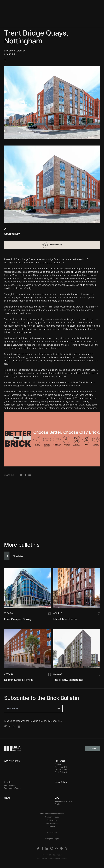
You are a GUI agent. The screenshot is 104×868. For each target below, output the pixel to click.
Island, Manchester (65, 619)
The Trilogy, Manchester (68, 680)
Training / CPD (61, 767)
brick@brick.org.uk (52, 839)
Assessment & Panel (64, 801)
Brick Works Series (12, 788)
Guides (58, 764)
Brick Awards (10, 785)
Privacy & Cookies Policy (52, 855)
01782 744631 (52, 833)
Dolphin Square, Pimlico (19, 680)
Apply (57, 804)
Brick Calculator (62, 772)
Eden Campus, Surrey (18, 619)
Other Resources (62, 770)
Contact (92, 748)
